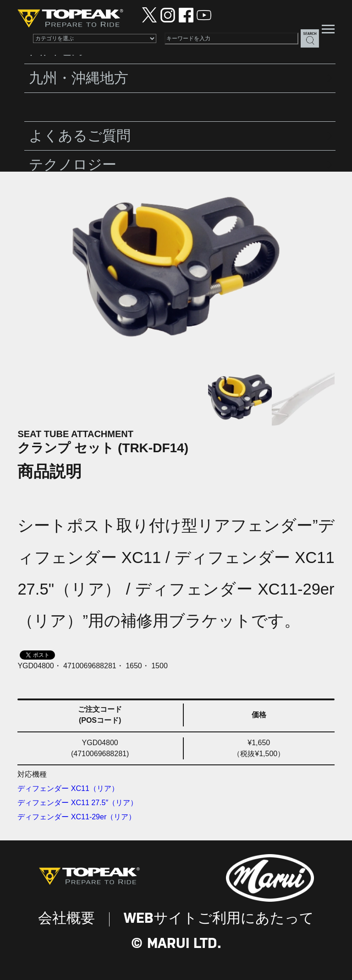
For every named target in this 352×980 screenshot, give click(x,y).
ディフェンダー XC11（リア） (68, 788)
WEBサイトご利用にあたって (219, 919)
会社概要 (66, 919)
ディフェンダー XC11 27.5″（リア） (77, 803)
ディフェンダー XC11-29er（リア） (77, 817)
